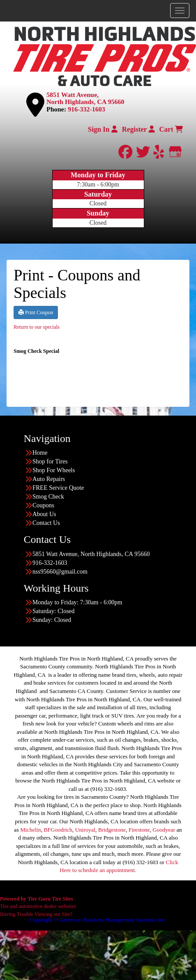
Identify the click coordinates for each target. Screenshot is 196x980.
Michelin (30, 830)
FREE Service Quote (58, 488)
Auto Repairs (49, 479)
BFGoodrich (58, 830)
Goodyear (164, 830)
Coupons (43, 505)
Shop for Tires (50, 461)
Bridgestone (112, 830)
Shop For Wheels (54, 470)
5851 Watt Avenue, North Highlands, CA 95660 (86, 99)
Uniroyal (85, 830)
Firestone (139, 830)
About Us (44, 514)
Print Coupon (36, 312)
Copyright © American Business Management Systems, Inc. (98, 920)
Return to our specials (37, 327)
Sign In (102, 129)
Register (138, 129)
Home (40, 453)
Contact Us (46, 523)
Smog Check (48, 497)
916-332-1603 (87, 109)
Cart (171, 129)
